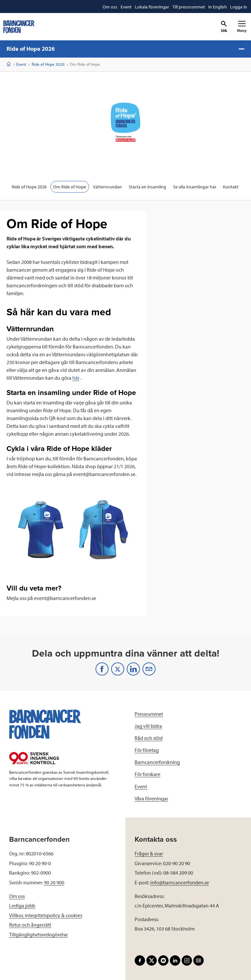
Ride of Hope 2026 (125, 49)
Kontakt (231, 187)
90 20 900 (54, 882)
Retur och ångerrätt (30, 925)
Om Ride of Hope (70, 187)
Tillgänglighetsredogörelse (38, 934)
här (76, 378)
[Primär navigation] (242, 27)
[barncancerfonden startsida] (19, 27)
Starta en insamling (148, 187)
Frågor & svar (149, 853)
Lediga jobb (22, 905)
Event (21, 64)
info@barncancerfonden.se (180, 882)
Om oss (17, 896)
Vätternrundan (107, 187)
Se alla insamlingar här (195, 187)
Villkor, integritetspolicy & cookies (46, 915)
